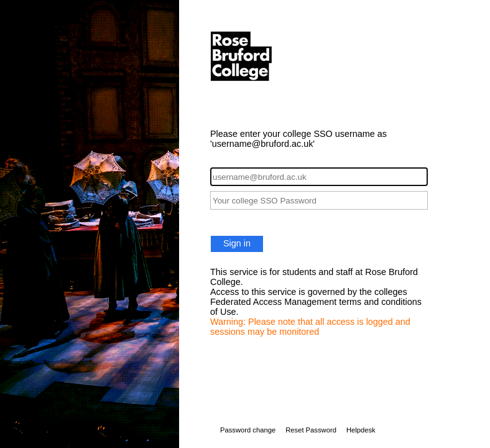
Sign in (237, 243)
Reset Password (311, 430)
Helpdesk (361, 430)
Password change (248, 430)
